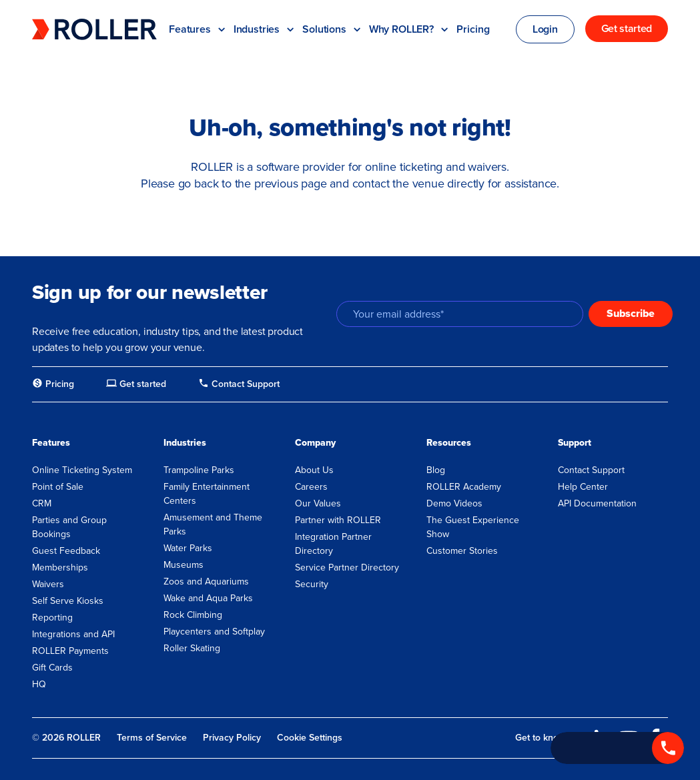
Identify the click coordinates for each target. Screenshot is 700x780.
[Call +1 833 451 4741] (617, 748)
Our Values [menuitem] (318, 503)
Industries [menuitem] (185, 443)
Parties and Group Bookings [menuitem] (69, 527)
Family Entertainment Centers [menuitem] (207, 494)
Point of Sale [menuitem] (58, 487)
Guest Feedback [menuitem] (66, 551)
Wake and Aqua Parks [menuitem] (208, 598)
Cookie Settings (310, 738)
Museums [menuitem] (184, 565)
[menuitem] (53, 384)
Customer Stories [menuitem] (462, 551)
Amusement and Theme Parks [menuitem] (213, 524)
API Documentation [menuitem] (597, 503)
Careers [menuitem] (311, 487)
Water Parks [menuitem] (188, 548)
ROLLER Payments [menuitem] (70, 651)
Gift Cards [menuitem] (52, 668)
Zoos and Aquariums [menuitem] (206, 581)
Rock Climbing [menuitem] (193, 615)
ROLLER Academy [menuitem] (464, 487)
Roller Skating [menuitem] (192, 648)
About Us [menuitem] (314, 470)
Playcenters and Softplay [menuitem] (214, 632)
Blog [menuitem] (436, 470)
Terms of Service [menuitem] (152, 738)
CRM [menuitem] (42, 503)
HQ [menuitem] (39, 684)
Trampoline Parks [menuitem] (199, 470)
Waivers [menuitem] (48, 584)
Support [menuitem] (575, 443)
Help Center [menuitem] (583, 487)
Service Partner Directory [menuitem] (347, 567)
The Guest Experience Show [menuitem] (473, 527)
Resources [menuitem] (449, 443)
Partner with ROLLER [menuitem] (338, 520)
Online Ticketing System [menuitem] (82, 470)
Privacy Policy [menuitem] (232, 738)
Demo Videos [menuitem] (454, 503)
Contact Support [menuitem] (591, 470)
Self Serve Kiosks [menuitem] (68, 601)
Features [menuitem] (51, 443)
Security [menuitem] (312, 584)
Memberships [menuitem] (60, 567)
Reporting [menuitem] (52, 618)
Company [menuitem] (315, 443)
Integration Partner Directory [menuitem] (333, 544)
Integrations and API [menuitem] (73, 634)
